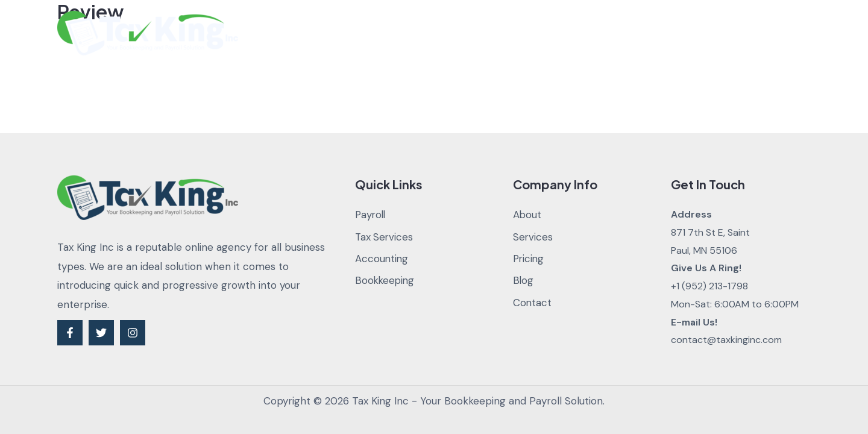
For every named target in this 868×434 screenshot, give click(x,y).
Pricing (555, 33)
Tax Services (385, 237)
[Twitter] (101, 333)
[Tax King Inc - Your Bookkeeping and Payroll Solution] (148, 32)
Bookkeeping (386, 281)
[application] (512, 33)
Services (490, 33)
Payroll (371, 215)
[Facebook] (70, 333)
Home (376, 33)
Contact (657, 33)
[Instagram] (133, 333)
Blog (604, 33)
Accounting (382, 259)
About (427, 33)
